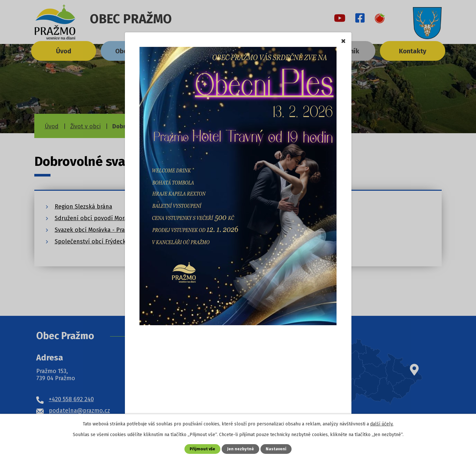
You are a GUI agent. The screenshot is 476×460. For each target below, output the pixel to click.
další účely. (382, 424)
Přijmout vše (202, 449)
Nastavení (276, 449)
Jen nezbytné (241, 449)
